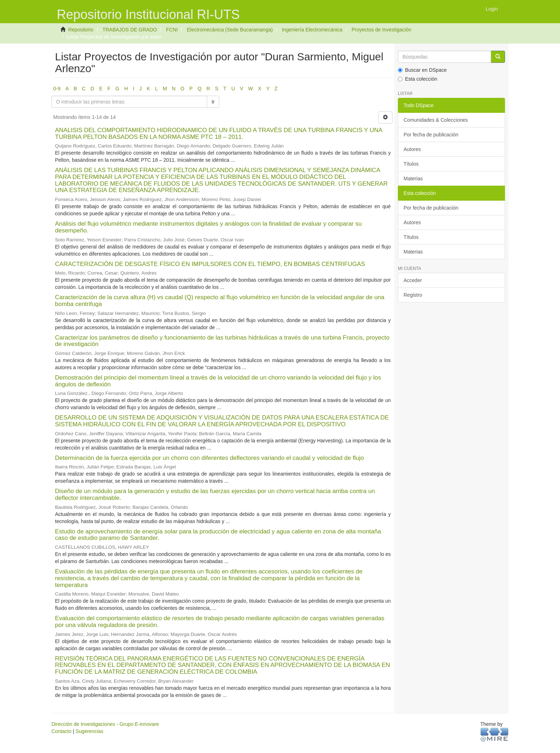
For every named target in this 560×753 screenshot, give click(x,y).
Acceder (413, 280)
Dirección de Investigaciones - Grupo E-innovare (105, 724)
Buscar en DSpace (422, 70)
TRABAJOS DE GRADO (130, 30)
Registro (413, 295)
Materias (413, 179)
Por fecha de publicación (431, 135)
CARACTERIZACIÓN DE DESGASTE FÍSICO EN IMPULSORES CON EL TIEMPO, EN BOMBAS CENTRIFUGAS (210, 264)
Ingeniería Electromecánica (312, 30)
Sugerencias (89, 731)
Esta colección (417, 79)
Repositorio (81, 30)
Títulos (411, 164)
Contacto (61, 731)
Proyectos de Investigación (381, 30)
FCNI (172, 30)
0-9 (57, 89)
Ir (213, 102)
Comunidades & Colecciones (436, 120)
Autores (412, 149)
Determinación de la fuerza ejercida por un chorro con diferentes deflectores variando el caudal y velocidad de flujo (209, 458)
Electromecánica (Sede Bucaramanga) (230, 30)
